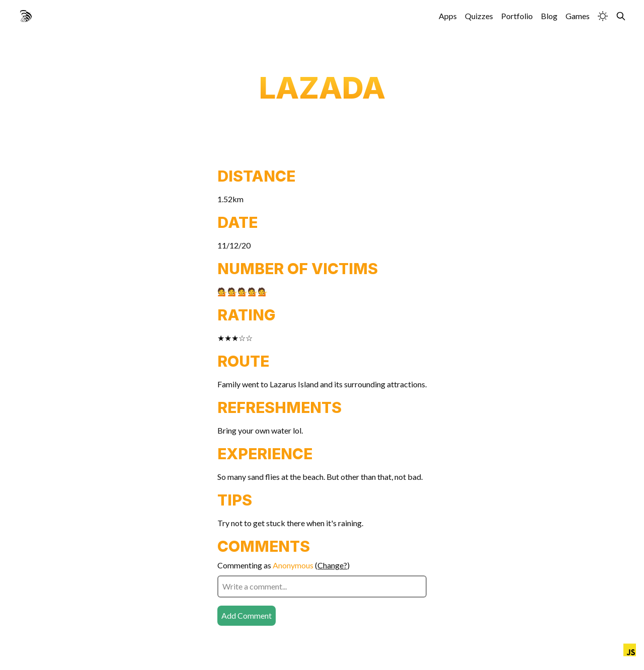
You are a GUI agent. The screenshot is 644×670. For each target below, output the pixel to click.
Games (578, 16)
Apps (448, 16)
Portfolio (517, 16)
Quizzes (479, 16)
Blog (549, 16)
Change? (332, 565)
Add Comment (247, 615)
